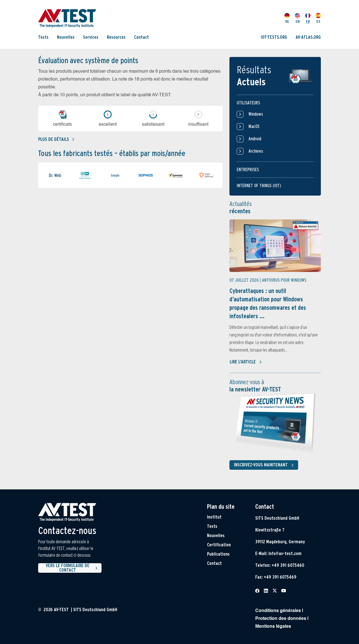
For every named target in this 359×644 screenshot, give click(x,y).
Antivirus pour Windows (284, 280)
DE (287, 18)
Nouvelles (66, 37)
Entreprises (248, 170)
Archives (250, 151)
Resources (116, 37)
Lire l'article (246, 362)
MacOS (248, 127)
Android (249, 139)
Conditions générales (278, 611)
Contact (141, 37)
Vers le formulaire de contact (73, 568)
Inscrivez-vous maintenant (265, 465)
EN (297, 18)
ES (318, 18)
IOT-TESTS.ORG (274, 37)
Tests (43, 37)
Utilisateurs (248, 103)
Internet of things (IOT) (259, 186)
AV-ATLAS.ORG (308, 37)
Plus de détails (56, 139)
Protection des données (281, 619)
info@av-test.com (285, 554)
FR (308, 18)
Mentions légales (273, 627)
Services (91, 37)
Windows (250, 114)
